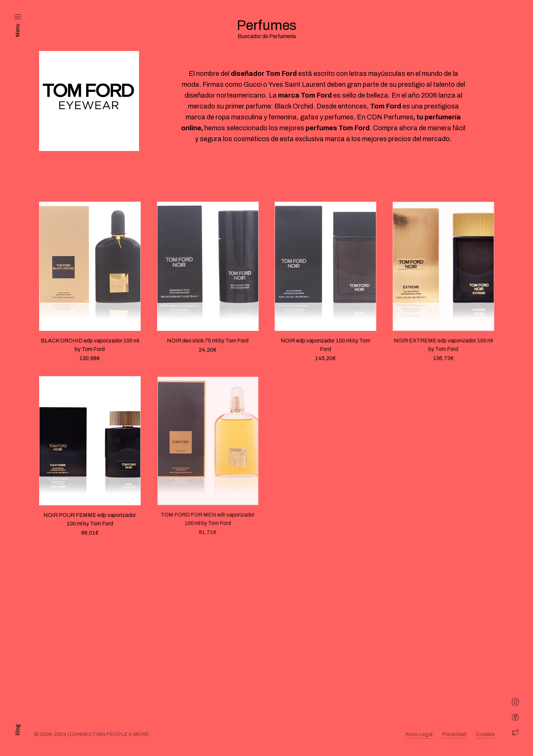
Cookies (485, 734)
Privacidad (454, 734)
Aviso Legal (419, 734)
